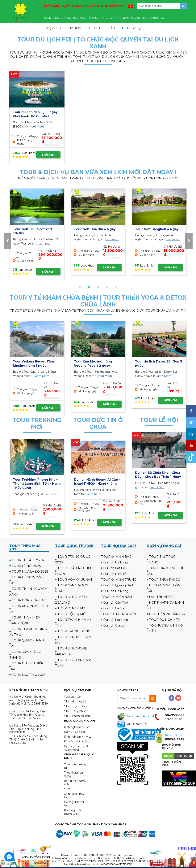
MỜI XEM (48, 155)
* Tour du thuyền (75, 701)
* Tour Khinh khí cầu (77, 716)
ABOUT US (158, 18)
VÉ (112, 18)
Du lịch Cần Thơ (116, 603)
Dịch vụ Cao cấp (75, 732)
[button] (80, 287)
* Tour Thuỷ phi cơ (76, 711)
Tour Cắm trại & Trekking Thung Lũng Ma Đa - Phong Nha (36, 484)
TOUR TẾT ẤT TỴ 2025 (29, 560)
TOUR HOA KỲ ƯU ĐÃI (75, 580)
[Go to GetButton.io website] (9, 864)
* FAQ (68, 789)
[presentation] (7, 241)
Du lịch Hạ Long (116, 562)
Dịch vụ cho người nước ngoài (76, 748)
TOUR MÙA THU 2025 (29, 675)
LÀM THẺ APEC (161, 597)
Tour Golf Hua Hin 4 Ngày (156, 229)
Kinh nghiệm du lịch (77, 727)
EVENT (125, 18)
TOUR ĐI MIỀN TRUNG (119, 580)
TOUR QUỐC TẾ (76, 28)
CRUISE (94, 18)
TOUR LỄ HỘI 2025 (26, 566)
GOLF (84, 18)
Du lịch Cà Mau (115, 608)
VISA (56, 18)
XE (117, 18)
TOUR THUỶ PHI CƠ (165, 580)
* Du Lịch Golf (73, 697)
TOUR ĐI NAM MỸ (71, 608)
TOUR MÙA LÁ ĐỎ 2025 (30, 572)
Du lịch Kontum (116, 620)
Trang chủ (51, 28)
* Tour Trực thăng (75, 706)
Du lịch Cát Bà (114, 568)
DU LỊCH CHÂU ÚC (107, 28)
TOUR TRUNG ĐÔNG (74, 631)
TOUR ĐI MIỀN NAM (117, 597)
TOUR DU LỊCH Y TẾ (165, 620)
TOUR (47, 18)
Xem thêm (37, 127)
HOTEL (105, 18)
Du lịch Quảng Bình (119, 585)
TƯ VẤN (136, 18)
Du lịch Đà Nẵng (116, 591)
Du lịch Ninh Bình (117, 574)
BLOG (146, 18)
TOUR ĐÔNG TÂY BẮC (29, 600)
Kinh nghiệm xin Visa (78, 737)
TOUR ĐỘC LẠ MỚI (72, 614)
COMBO (66, 18)
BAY (76, 18)
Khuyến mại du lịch (77, 741)
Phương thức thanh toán (73, 812)
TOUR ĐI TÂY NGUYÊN (118, 614)
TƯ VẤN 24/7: (84, 6)
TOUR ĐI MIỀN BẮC (116, 557)
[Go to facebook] (9, 857)
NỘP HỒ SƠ (173, 735)
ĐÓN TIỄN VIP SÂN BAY (167, 614)
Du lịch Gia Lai (114, 625)
